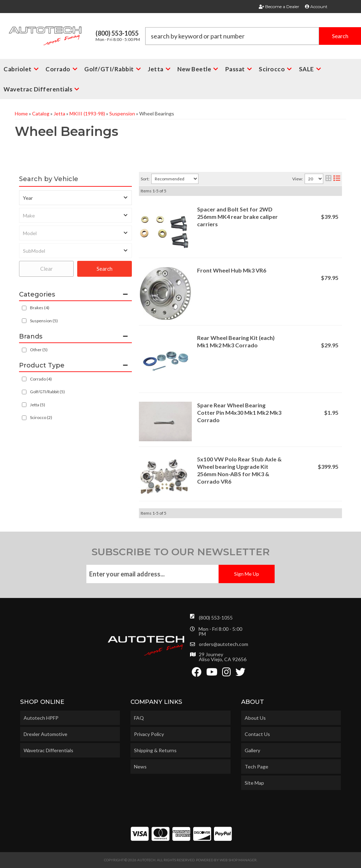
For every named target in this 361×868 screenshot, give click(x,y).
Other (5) (39, 350)
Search (105, 269)
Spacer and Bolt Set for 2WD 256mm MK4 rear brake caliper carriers (237, 217)
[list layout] (337, 179)
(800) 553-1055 (216, 618)
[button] (253, 36)
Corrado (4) (41, 379)
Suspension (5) (44, 321)
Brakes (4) (40, 308)
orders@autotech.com (224, 644)
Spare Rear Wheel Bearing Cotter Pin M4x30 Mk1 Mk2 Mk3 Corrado (239, 412)
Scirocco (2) (41, 417)
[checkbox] (24, 350)
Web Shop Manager (238, 860)
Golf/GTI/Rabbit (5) (47, 392)
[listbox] (75, 198)
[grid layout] (328, 179)
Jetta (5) (38, 405)
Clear (47, 269)
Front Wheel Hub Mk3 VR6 (232, 270)
